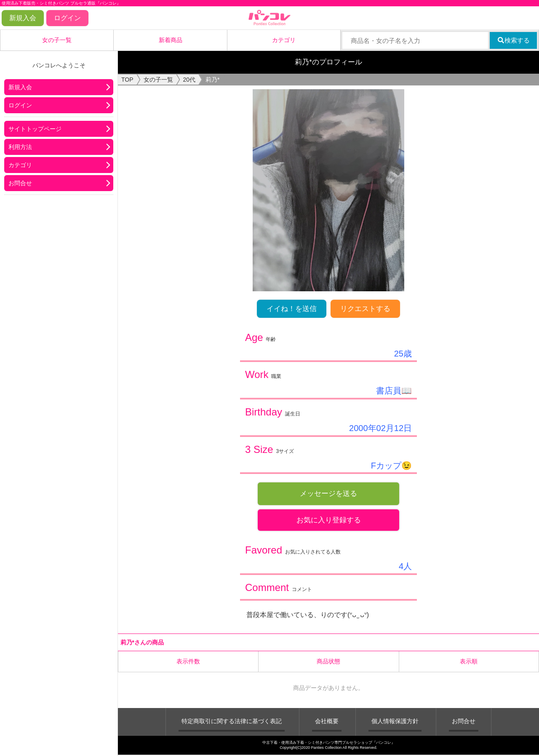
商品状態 (328, 662)
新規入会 (23, 18)
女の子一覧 (57, 40)
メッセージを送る (328, 494)
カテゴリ (284, 40)
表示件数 (188, 662)
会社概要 (327, 722)
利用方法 (20, 147)
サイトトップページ (35, 129)
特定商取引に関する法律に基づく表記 (232, 722)
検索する (514, 40)
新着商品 (171, 40)
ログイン (67, 18)
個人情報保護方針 (395, 722)
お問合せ (20, 183)
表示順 (469, 662)
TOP (127, 80)
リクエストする (365, 309)
